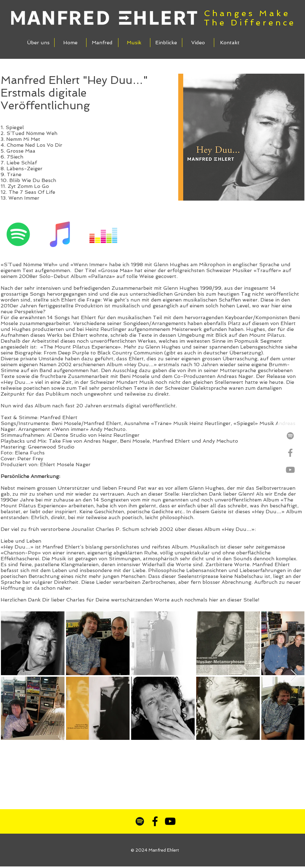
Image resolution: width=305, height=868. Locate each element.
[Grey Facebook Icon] (290, 453)
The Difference (250, 23)
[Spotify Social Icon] (18, 234)
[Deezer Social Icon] (103, 234)
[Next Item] (294, 675)
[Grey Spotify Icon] (290, 436)
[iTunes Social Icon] (61, 234)
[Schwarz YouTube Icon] (170, 821)
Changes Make (247, 13)
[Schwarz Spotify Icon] (140, 821)
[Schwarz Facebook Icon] (155, 821)
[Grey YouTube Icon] (290, 470)
